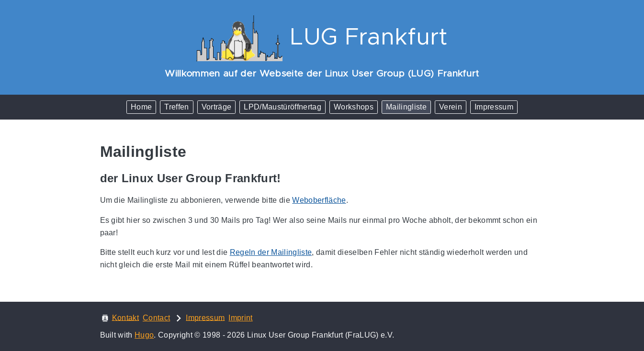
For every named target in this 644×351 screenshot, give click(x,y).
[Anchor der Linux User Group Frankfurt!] (288, 178)
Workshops (354, 107)
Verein (451, 107)
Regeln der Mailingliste (271, 252)
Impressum (494, 107)
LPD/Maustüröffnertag (282, 107)
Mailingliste (406, 107)
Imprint (240, 318)
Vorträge (217, 107)
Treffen (176, 107)
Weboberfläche (319, 200)
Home (141, 107)
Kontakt (125, 317)
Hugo (144, 335)
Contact (156, 318)
